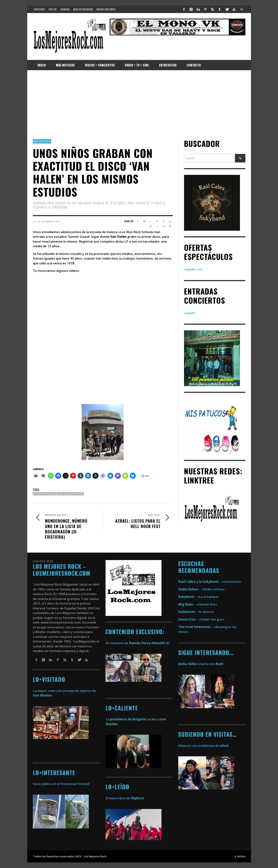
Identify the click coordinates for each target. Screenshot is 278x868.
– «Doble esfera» (202, 589)
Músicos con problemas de (203, 746)
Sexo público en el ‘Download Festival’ (61, 784)
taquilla (190, 313)
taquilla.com (193, 269)
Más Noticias (42, 141)
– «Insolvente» (210, 582)
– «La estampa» (199, 597)
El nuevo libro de (125, 798)
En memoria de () (138, 643)
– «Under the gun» (201, 619)
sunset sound (64, 494)
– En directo (196, 612)
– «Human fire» (198, 604)
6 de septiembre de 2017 (48, 221)
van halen (78, 494)
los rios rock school (44, 494)
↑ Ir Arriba (239, 856)
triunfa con (201, 664)
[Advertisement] (139, 105)
